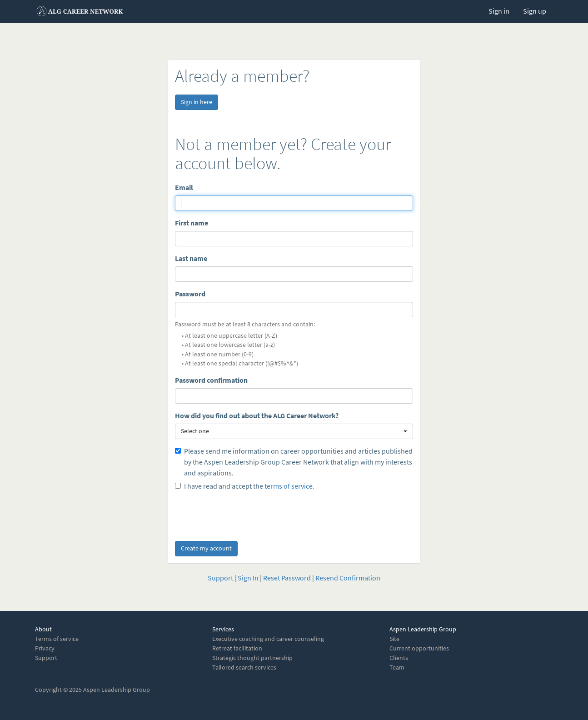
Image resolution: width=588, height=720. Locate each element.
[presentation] (244, 514)
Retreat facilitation (237, 648)
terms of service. (289, 486)
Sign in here (197, 102)
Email (184, 187)
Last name (191, 258)
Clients (399, 658)
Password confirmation (211, 380)
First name (192, 223)
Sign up (535, 11)
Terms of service (57, 639)
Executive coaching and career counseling (268, 639)
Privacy (45, 648)
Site (394, 639)
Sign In (248, 578)
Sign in (499, 11)
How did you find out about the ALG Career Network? (257, 416)
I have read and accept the (245, 486)
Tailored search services (244, 667)
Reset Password (287, 578)
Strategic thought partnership (252, 658)
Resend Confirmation (348, 578)
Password (190, 294)
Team (397, 667)
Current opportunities (419, 648)
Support (220, 578)
